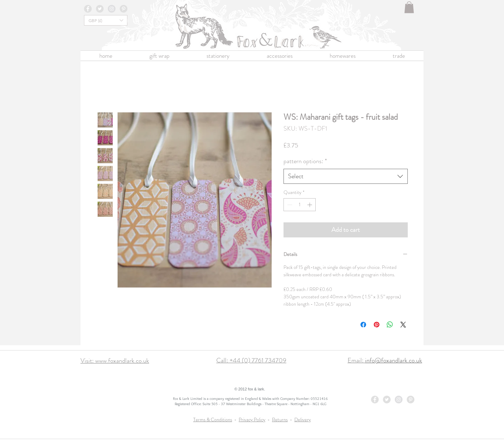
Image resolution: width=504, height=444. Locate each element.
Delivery (303, 419)
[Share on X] (403, 325)
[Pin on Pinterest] (377, 325)
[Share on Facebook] (363, 325)
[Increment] (310, 205)
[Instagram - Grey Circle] (112, 9)
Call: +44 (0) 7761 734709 (251, 360)
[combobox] (346, 176)
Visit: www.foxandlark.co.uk (115, 361)
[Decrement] (289, 205)
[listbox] (106, 20)
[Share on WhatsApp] (390, 325)
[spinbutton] (300, 205)
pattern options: (305, 161)
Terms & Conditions (213, 419)
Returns (280, 419)
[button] (409, 7)
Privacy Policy (252, 419)
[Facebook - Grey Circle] (88, 9)
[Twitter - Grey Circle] (100, 9)
